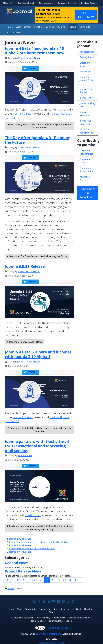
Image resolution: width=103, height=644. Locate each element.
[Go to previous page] (13, 580)
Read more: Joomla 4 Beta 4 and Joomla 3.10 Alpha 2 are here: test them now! (39, 126)
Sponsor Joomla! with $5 (80, 618)
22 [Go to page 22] (35, 580)
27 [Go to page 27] (65, 580)
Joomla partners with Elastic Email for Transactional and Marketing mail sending (37, 446)
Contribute (85, 27)
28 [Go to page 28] (70, 580)
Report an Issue (56, 621)
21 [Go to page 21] (30, 580)
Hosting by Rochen (51, 642)
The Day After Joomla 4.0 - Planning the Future (38, 140)
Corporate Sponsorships (86, 152)
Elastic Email (33, 515)
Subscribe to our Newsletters (88, 193)
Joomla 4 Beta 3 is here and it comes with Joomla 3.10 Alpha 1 (38, 354)
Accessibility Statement (23, 618)
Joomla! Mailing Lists (87, 105)
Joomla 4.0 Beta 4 (23, 114)
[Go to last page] (81, 580)
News (73, 27)
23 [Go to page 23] (41, 580)
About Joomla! (23, 27)
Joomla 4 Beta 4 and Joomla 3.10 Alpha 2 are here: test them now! (35, 51)
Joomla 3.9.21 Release (25, 266)
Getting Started (87, 57)
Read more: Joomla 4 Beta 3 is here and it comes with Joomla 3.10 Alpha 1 (39, 430)
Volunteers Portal (85, 178)
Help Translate (38, 621)
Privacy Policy (43, 618)
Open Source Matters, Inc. (49, 634)
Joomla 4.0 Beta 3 (23, 417)
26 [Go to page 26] (59, 580)
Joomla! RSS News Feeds (85, 122)
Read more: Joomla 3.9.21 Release (25, 342)
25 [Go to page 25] (53, 580)
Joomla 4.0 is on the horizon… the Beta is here (32, 549)
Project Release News (29, 58)
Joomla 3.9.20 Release (20, 539)
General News (25, 456)
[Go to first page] (8, 580)
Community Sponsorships (86, 170)
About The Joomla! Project (87, 79)
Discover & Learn (46, 3)
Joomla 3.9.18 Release (20, 552)
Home (10, 27)
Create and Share (85, 64)
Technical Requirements (87, 131)
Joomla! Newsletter (85, 114)
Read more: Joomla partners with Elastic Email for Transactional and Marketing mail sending (39, 528)
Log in (69, 621)
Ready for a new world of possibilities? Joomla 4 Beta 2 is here (40, 542)
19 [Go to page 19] (18, 580)
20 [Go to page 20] (24, 580)
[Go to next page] (76, 580)
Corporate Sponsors (85, 161)
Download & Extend (26, 3)
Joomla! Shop (86, 98)
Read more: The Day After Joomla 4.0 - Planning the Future (37, 256)
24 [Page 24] (47, 580)
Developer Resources (90, 3)
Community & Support (67, 3)
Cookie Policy (59, 618)
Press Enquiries (14, 33)
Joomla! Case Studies (86, 91)
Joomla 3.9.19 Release (20, 545)
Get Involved (86, 72)
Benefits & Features (44, 27)
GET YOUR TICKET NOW (86, 15)
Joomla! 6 (62, 27)
